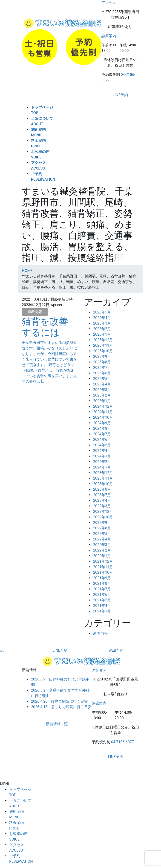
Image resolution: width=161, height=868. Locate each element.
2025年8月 (102, 362)
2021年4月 (102, 606)
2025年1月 (102, 401)
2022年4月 (102, 539)
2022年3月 (102, 545)
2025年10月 (103, 351)
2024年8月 (102, 428)
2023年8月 (102, 489)
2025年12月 (103, 340)
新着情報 (35, 312)
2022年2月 (102, 550)
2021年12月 (103, 561)
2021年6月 (102, 595)
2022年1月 (102, 556)
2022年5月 (102, 534)
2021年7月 (102, 589)
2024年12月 (103, 406)
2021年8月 (102, 583)
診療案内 (109, 36)
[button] (28, 58)
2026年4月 (102, 318)
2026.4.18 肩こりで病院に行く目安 (61, 707)
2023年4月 (102, 500)
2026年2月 (102, 329)
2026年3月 (102, 323)
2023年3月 (102, 506)
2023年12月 (103, 473)
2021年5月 (102, 600)
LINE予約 (120, 95)
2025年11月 (103, 345)
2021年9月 (102, 578)
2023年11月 (103, 478)
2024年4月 (102, 451)
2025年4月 (102, 384)
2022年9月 (102, 523)
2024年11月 (103, 412)
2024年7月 (102, 434)
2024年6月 (102, 440)
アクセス (109, 3)
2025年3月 (102, 390)
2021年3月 (102, 611)
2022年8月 (102, 528)
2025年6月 (102, 373)
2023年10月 (103, 484)
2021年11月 (103, 567)
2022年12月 (103, 512)
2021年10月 (103, 572)
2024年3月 (102, 456)
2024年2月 (102, 462)
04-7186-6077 (122, 742)
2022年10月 (103, 517)
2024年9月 (102, 423)
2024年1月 (102, 467)
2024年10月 (103, 417)
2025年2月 (102, 395)
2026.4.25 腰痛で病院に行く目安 (59, 701)
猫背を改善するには (45, 327)
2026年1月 (102, 334)
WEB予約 (116, 650)
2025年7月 (102, 368)
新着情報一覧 (57, 724)
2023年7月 (102, 495)
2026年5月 (102, 312)
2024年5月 (102, 445)
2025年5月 (102, 379)
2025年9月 (102, 356)
